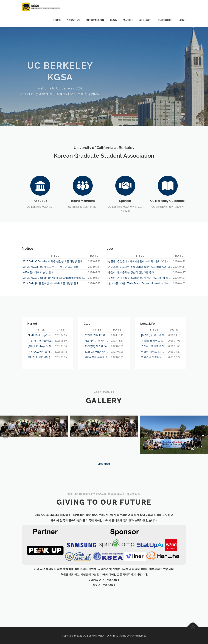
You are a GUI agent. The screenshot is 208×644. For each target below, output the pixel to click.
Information (95, 20)
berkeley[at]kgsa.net (104, 580)
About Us (74, 20)
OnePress (112, 636)
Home (57, 20)
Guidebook (165, 20)
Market (128, 20)
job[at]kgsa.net (104, 585)
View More (104, 464)
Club (113, 20)
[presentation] (5, 436)
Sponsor (145, 20)
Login (182, 20)
